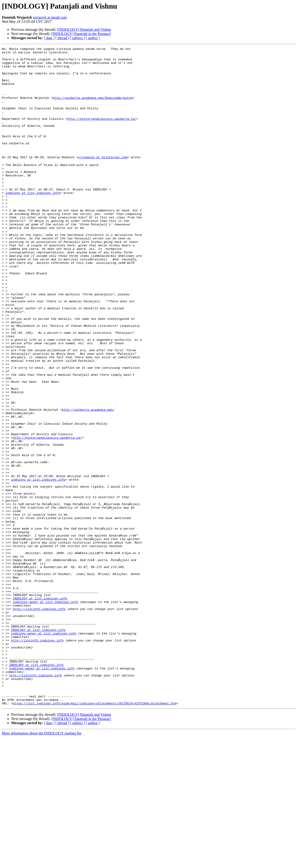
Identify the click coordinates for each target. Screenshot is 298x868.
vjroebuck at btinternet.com (103, 179)
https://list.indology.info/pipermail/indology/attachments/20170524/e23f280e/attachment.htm (95, 834)
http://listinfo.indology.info (39, 721)
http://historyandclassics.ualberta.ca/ (102, 133)
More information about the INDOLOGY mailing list (42, 864)
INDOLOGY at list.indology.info (40, 708)
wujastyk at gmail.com (50, 17)
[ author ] (93, 38)
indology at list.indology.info (33, 221)
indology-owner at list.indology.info (46, 712)
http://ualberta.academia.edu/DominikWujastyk (93, 108)
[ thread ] (62, 38)
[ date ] (49, 38)
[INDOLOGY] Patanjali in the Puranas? (81, 34)
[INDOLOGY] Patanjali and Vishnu (84, 29)
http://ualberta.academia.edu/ (88, 482)
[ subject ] (78, 38)
